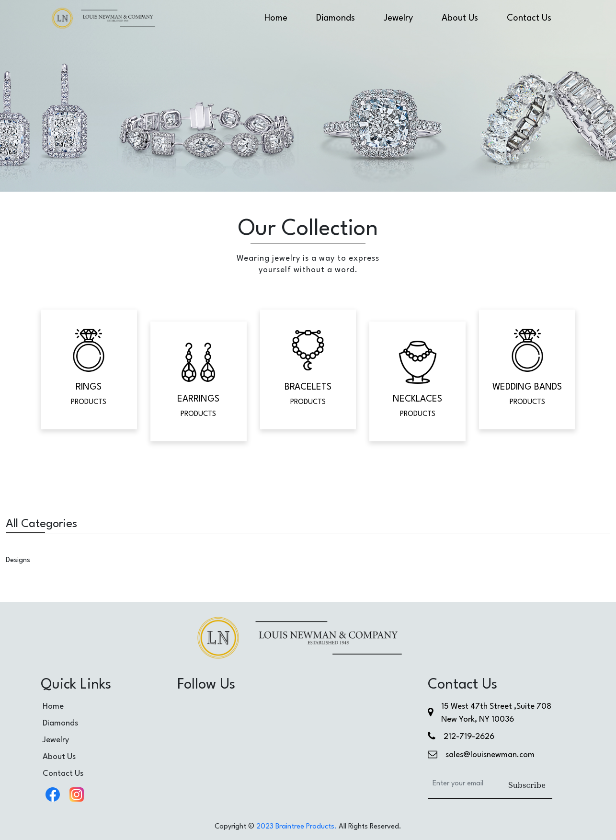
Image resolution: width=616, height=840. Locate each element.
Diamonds (336, 18)
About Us (460, 18)
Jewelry (398, 18)
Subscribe (527, 785)
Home (276, 18)
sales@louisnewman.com (490, 755)
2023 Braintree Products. (297, 827)
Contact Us (529, 18)
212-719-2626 (469, 737)
